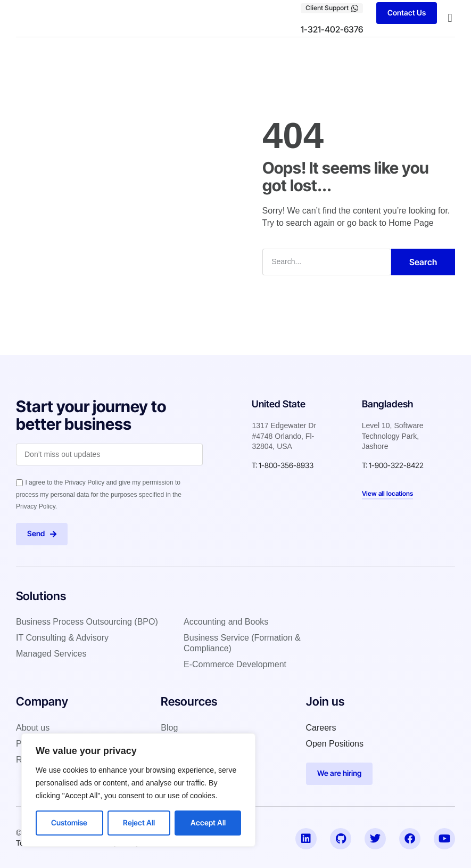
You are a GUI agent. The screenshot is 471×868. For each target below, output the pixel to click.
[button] (450, 18)
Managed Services (51, 654)
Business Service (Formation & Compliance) (242, 643)
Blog (169, 728)
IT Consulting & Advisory (62, 638)
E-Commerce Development (235, 664)
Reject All (139, 822)
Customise (69, 822)
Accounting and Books (226, 622)
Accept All (208, 822)
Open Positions (335, 744)
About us (33, 728)
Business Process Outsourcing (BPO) (87, 622)
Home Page (411, 222)
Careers (321, 728)
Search (423, 261)
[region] (138, 790)
